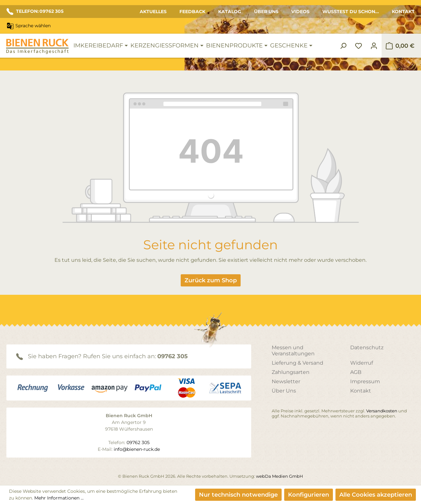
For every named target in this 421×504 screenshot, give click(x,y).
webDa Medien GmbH (280, 476)
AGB (356, 372)
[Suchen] (343, 46)
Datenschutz (367, 347)
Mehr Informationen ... (59, 498)
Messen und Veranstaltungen (293, 351)
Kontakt (403, 12)
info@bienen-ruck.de (137, 449)
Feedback (192, 12)
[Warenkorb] (400, 46)
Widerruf (362, 363)
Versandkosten (382, 411)
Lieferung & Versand (297, 363)
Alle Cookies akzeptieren (376, 495)
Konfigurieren (309, 495)
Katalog (230, 12)
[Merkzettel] (359, 46)
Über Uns (266, 12)
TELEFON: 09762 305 (35, 12)
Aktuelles (153, 12)
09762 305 (173, 356)
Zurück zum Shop (211, 280)
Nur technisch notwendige (238, 495)
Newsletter (286, 381)
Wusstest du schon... (351, 12)
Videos (300, 12)
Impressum (365, 381)
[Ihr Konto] (374, 46)
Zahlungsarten (291, 372)
